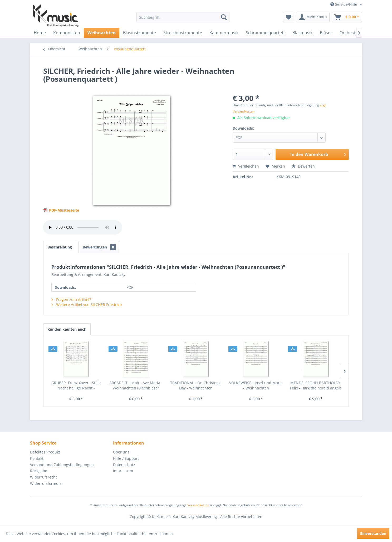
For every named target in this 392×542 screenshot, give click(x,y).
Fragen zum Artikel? (71, 299)
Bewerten (303, 166)
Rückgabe (39, 471)
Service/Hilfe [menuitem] (344, 4)
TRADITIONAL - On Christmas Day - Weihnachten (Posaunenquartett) (196, 385)
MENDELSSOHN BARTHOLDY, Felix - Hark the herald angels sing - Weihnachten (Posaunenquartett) (316, 385)
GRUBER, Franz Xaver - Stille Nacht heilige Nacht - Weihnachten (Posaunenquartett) (76, 385)
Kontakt (37, 458)
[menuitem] (183, 17)
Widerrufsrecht (43, 477)
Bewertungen (99, 247)
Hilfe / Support (126, 458)
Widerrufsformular (47, 483)
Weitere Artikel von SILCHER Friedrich (87, 304)
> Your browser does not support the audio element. (83, 227)
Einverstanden (373, 533)
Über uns (121, 452)
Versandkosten (198, 505)
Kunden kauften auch (67, 329)
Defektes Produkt (45, 452)
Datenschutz (124, 465)
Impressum (123, 471)
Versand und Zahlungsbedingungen (62, 465)
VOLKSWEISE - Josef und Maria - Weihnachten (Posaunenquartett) (256, 385)
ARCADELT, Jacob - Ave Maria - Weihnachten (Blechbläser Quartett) (136, 385)
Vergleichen (246, 166)
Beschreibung (60, 247)
